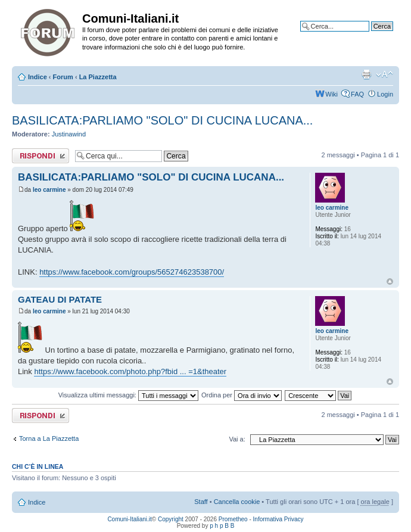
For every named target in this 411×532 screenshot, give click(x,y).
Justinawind (69, 134)
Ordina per (242, 395)
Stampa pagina (366, 74)
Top (390, 281)
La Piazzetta (98, 77)
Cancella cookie (237, 502)
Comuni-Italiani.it (129, 519)
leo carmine (49, 190)
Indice (38, 77)
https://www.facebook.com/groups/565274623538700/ (132, 272)
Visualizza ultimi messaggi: (128, 395)
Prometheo (233, 519)
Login (385, 94)
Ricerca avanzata (368, 35)
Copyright (171, 519)
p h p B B (222, 526)
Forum (63, 77)
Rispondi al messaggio (41, 156)
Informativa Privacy (278, 519)
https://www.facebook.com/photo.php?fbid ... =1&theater (130, 371)
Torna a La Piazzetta (49, 438)
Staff (201, 502)
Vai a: (237, 439)
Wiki (331, 94)
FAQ (357, 94)
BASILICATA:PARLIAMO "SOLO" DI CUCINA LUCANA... (162, 120)
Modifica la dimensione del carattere (384, 74)
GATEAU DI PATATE (60, 299)
